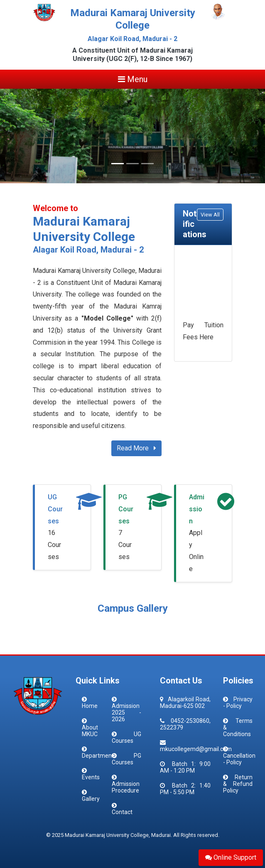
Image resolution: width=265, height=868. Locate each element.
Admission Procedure (126, 787)
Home (90, 706)
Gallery (91, 799)
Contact (122, 812)
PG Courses (126, 509)
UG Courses (55, 509)
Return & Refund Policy (238, 784)
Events (91, 777)
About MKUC (90, 731)
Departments (99, 756)
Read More (136, 448)
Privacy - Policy (238, 703)
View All (210, 215)
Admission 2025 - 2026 (126, 712)
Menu (133, 79)
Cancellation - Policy (239, 759)
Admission (197, 509)
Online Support (231, 857)
